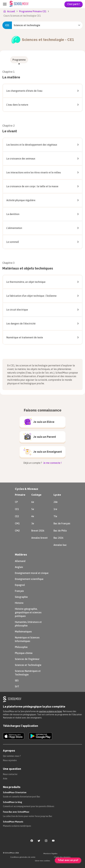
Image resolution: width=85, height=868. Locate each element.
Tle (55, 516)
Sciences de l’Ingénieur (27, 659)
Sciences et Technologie (28, 665)
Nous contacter (10, 774)
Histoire (19, 603)
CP (16, 502)
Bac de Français (62, 523)
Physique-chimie (24, 653)
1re (55, 509)
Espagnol (20, 585)
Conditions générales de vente (23, 857)
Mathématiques (23, 632)
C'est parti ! (74, 4)
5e (33, 509)
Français (19, 591)
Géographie (21, 597)
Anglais (19, 567)
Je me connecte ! (52, 463)
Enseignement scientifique (29, 579)
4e (33, 516)
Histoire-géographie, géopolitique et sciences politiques (28, 612)
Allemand (20, 561)
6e (33, 502)
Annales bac (60, 545)
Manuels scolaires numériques (17, 826)
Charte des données (62, 857)
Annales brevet (39, 538)
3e (33, 523)
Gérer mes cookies (42, 861)
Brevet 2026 (38, 531)
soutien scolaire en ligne (50, 711)
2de (56, 502)
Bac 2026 (58, 538)
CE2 (17, 516)
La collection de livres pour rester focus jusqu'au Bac (28, 816)
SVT (17, 686)
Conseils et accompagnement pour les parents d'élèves (29, 806)
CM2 (17, 531)
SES (17, 680)
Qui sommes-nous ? (12, 756)
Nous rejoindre (10, 760)
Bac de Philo (60, 531)
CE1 (17, 509)
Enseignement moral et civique (32, 573)
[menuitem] (19, 60)
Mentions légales (50, 854)
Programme (19, 60)
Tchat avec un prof (68, 860)
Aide (5, 779)
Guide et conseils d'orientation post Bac (22, 797)
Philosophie (21, 647)
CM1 (17, 523)
